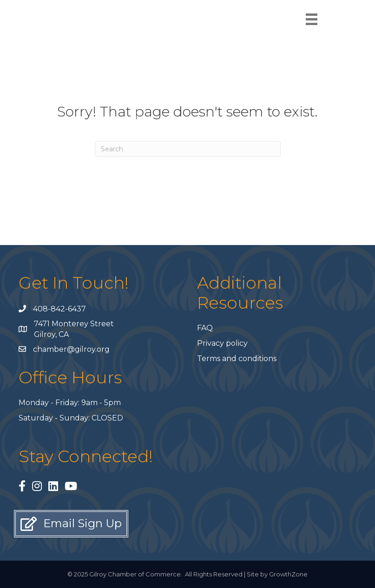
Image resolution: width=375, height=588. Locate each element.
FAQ (205, 328)
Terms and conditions (237, 359)
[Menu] (312, 19)
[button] (71, 524)
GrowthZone (288, 574)
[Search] (188, 149)
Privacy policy (222, 343)
